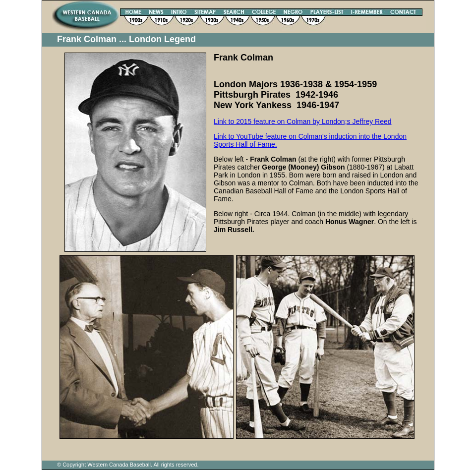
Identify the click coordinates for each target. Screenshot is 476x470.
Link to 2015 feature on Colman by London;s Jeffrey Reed (303, 121)
